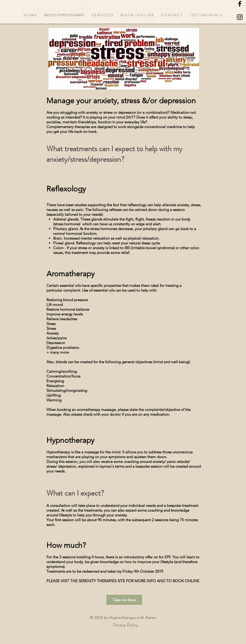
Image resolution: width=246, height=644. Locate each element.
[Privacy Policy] (126, 625)
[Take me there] (124, 600)
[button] (64, 15)
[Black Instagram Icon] (240, 17)
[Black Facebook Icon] (240, 4)
